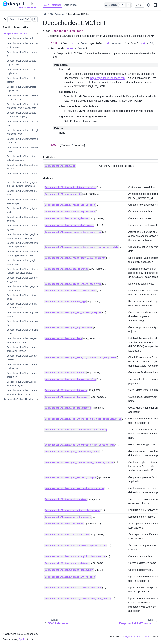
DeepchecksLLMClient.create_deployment (22, 89)
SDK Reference (53, 5)
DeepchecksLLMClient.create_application (22, 71)
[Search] (118, 5)
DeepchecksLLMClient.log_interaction (22, 314)
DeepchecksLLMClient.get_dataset (22, 193)
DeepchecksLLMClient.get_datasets (22, 210)
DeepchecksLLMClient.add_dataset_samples (22, 45)
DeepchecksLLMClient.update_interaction (22, 375)
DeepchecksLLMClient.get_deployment (22, 219)
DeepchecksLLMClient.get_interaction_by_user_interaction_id (22, 236)
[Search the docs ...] (22, 19)
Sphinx (23, 639)
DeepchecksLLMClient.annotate (22, 54)
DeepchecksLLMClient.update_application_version (22, 349)
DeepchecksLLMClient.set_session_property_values (22, 340)
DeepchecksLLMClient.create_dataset (22, 80)
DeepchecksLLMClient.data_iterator (22, 123)
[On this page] (156, 5)
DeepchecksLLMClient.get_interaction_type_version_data (22, 254)
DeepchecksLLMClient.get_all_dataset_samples (22, 158)
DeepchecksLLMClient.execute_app (22, 150)
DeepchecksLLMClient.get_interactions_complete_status (22, 271)
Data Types (70, 5)
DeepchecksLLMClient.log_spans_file (22, 332)
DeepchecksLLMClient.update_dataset (22, 358)
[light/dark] (148, 5)
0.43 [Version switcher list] (138, 5)
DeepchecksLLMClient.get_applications (22, 167)
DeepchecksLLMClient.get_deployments (22, 227)
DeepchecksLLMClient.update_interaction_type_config (22, 392)
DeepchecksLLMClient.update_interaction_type (22, 384)
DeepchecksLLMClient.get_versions (22, 297)
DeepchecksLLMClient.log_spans (22, 323)
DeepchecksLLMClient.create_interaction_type (22, 97)
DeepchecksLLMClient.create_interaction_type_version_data (22, 106)
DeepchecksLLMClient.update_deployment (22, 366)
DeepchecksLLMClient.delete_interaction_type (22, 132)
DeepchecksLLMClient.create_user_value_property (22, 115)
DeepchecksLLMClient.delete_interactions (22, 141)
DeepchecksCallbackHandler (19, 399)
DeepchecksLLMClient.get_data (22, 175)
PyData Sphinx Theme (138, 637)
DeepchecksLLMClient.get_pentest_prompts (22, 280)
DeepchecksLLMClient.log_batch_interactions (22, 306)
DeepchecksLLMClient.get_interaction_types (22, 262)
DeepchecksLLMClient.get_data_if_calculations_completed (22, 184)
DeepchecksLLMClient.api (20, 38)
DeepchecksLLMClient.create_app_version (22, 63)
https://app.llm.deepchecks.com (108, 78)
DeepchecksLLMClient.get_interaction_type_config (22, 245)
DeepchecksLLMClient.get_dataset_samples (22, 202)
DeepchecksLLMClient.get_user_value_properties (22, 288)
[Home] (45, 14)
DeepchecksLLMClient (16, 34)
